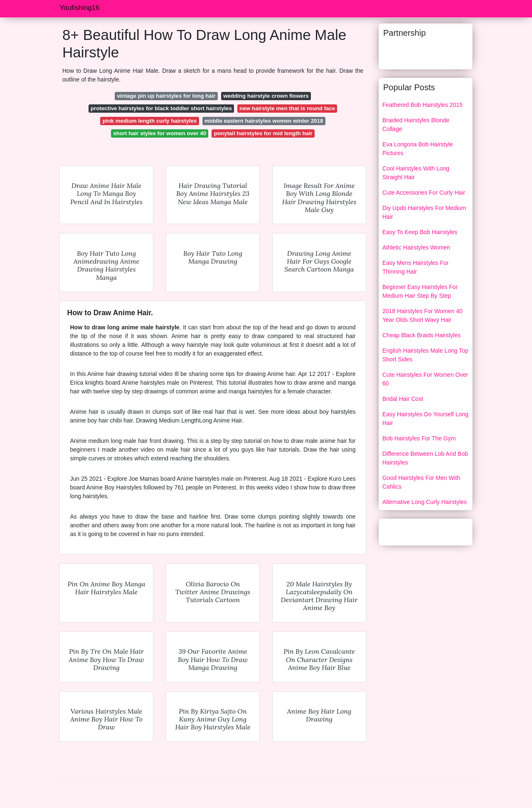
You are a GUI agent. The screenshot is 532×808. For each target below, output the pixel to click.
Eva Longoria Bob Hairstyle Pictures (418, 149)
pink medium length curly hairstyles (150, 121)
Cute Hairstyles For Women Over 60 (425, 379)
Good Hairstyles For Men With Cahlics (421, 482)
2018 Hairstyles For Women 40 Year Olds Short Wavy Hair (422, 315)
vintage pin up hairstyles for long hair (166, 96)
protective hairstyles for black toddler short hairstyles (161, 108)
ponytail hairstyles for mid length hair (263, 133)
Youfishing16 (80, 8)
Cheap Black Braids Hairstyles (421, 335)
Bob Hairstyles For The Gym (419, 438)
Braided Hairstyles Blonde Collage (416, 125)
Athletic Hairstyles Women (416, 247)
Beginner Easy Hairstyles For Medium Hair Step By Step (420, 291)
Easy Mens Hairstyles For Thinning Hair (415, 267)
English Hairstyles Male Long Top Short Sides (425, 355)
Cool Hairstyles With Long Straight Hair (416, 173)
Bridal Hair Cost (403, 399)
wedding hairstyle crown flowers (266, 96)
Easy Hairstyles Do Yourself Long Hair (425, 419)
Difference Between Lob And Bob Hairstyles (425, 458)
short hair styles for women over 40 (160, 133)
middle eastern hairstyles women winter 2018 (264, 121)
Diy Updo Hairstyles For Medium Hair (424, 212)
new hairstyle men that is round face (287, 108)
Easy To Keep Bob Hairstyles (420, 232)
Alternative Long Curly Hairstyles (425, 502)
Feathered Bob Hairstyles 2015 (422, 105)
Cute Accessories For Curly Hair (424, 193)
